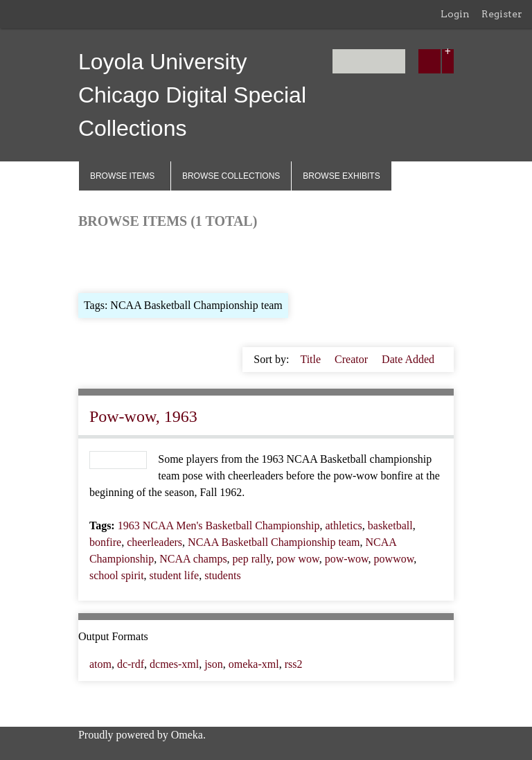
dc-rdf (131, 664)
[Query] (369, 61)
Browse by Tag (172, 259)
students (222, 575)
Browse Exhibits (341, 176)
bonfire (105, 542)
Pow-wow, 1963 (143, 416)
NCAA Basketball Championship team (274, 542)
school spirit (117, 575)
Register (502, 14)
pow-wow (347, 559)
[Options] (448, 61)
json (214, 664)
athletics (343, 525)
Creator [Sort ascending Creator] (353, 359)
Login (455, 14)
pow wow (298, 559)
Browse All (103, 259)
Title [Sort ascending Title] (312, 359)
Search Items (246, 259)
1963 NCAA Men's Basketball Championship (219, 525)
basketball (390, 525)
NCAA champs (193, 559)
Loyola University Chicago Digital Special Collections (192, 95)
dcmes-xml (174, 664)
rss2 (294, 664)
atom (100, 664)
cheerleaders (154, 542)
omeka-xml (254, 664)
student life (175, 575)
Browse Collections (231, 176)
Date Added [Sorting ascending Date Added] (408, 359)
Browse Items (122, 176)
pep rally (252, 559)
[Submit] (429, 61)
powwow (394, 559)
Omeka (187, 735)
